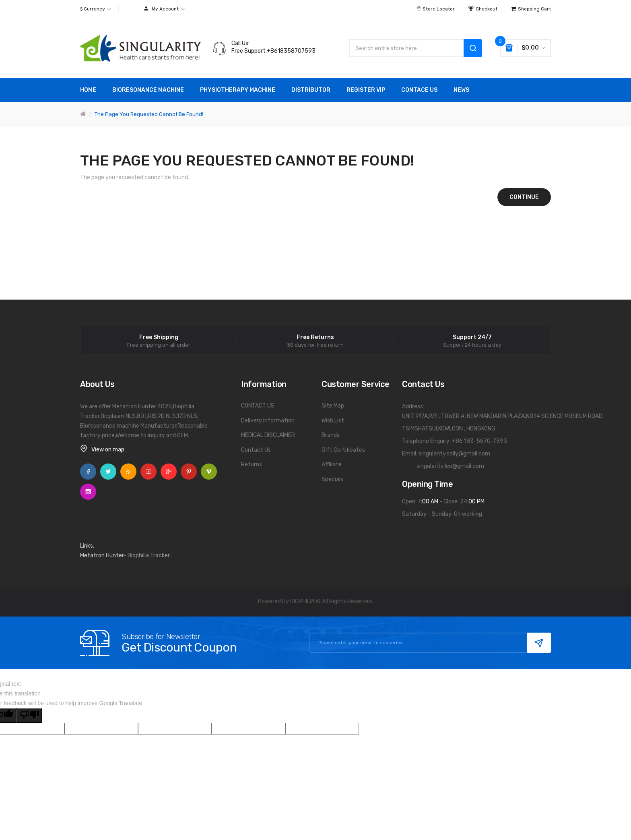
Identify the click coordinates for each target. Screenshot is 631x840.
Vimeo (209, 472)
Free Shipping (159, 337)
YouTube (148, 472)
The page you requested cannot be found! (149, 114)
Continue (524, 197)
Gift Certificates (343, 450)
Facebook (88, 472)
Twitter (108, 472)
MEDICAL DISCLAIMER (268, 435)
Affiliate (332, 464)
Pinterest (189, 472)
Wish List (333, 421)
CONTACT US (258, 406)
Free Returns (315, 337)
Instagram (88, 492)
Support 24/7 (472, 337)
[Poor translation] (29, 715)
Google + (169, 472)
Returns (252, 464)
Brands (331, 435)
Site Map (333, 406)
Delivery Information (268, 421)
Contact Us (256, 450)
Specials (332, 479)
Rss (128, 472)
